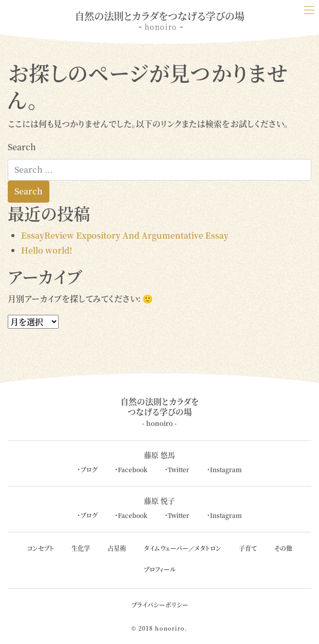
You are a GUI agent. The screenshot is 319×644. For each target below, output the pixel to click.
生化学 (81, 548)
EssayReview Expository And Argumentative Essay (125, 235)
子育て (248, 548)
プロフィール (160, 569)
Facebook (132, 469)
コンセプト (40, 548)
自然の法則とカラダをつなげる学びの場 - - (159, 21)
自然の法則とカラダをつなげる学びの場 (160, 412)
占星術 (117, 548)
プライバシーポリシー (160, 605)
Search (22, 147)
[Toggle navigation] (309, 10)
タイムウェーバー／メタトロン (182, 548)
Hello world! (47, 250)
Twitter (179, 469)
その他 (283, 548)
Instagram (226, 469)
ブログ (89, 469)
